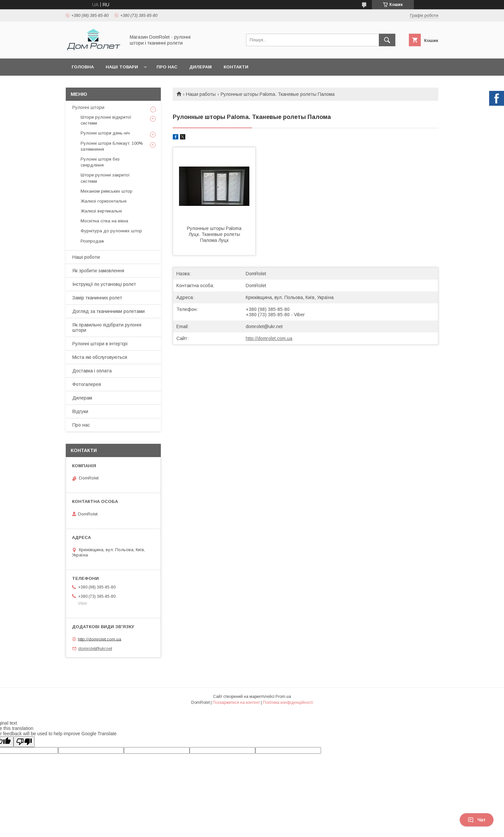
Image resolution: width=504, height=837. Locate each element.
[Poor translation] (24, 742)
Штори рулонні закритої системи (105, 178)
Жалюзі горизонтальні (104, 201)
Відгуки (80, 411)
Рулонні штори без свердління (100, 162)
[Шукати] (387, 40)
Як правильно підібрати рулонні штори (107, 327)
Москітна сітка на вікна (104, 221)
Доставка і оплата (92, 371)
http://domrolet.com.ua (269, 338)
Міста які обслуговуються (100, 357)
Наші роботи (86, 257)
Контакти (236, 67)
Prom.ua (283, 697)
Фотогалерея (87, 384)
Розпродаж (92, 241)
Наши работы (201, 94)
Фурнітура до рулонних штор (111, 231)
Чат (477, 820)
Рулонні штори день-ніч (105, 133)
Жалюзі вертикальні (101, 211)
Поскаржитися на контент (236, 703)
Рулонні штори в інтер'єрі (100, 344)
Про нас (167, 67)
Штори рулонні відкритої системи (106, 120)
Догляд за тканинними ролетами (108, 311)
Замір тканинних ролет (97, 298)
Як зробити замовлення (98, 271)
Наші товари (122, 67)
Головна (83, 67)
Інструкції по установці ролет (104, 284)
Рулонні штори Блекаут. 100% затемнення (112, 146)
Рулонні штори (88, 107)
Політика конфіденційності (288, 703)
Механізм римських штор (107, 191)
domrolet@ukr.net (264, 326)
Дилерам (200, 67)
